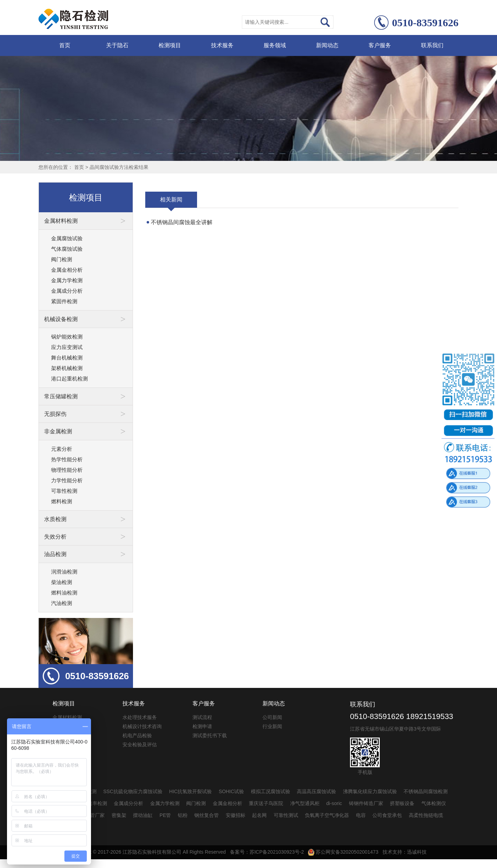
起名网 (259, 815)
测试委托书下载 (210, 735)
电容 (361, 815)
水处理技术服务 (140, 717)
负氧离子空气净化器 (327, 815)
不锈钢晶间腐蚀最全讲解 (182, 222)
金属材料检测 (67, 717)
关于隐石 (117, 45)
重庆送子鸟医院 (266, 803)
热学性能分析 (67, 459)
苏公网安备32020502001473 (343, 852)
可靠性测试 (286, 815)
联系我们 (432, 45)
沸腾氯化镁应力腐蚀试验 (370, 791)
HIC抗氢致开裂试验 (190, 791)
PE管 (165, 815)
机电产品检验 (137, 735)
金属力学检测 (67, 280)
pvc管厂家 (94, 815)
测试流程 (202, 717)
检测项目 (170, 45)
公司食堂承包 (387, 815)
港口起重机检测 (69, 379)
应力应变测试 (67, 347)
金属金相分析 (67, 270)
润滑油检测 (64, 572)
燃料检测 (62, 501)
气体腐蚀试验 (67, 249)
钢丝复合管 (206, 815)
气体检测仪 (434, 803)
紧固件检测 (64, 301)
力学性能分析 (67, 480)
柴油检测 (62, 582)
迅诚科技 (417, 852)
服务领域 (275, 45)
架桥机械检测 (67, 368)
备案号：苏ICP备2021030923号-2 (267, 852)
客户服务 (380, 45)
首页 (65, 45)
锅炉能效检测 (67, 337)
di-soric (334, 803)
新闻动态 (327, 45)
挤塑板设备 (402, 803)
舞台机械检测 (67, 358)
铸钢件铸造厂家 (366, 803)
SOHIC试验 (231, 791)
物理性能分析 (67, 470)
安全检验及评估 (140, 745)
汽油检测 (62, 603)
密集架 (119, 815)
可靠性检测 (64, 491)
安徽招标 (236, 815)
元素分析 (62, 449)
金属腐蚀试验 (67, 238)
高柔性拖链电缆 (426, 815)
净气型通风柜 (305, 803)
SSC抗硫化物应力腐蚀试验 (133, 791)
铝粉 (183, 815)
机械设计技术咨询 (142, 726)
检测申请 (202, 726)
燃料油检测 (64, 593)
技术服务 (222, 45)
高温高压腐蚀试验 (316, 791)
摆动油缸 (143, 815)
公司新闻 (272, 717)
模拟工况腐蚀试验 (271, 791)
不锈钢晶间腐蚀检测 (426, 791)
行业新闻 (272, 726)
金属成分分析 (67, 291)
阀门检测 (62, 259)
